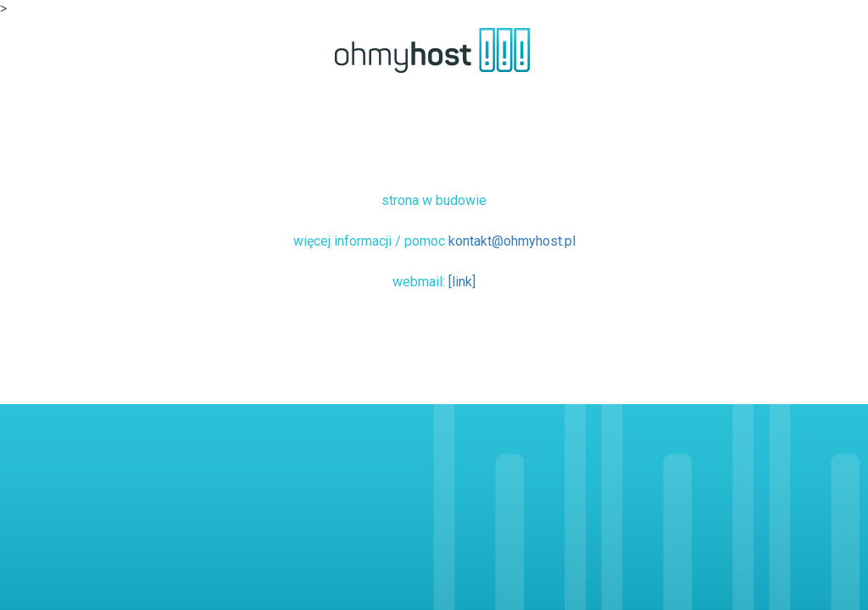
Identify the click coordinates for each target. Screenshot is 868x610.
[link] (462, 282)
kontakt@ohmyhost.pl (512, 241)
